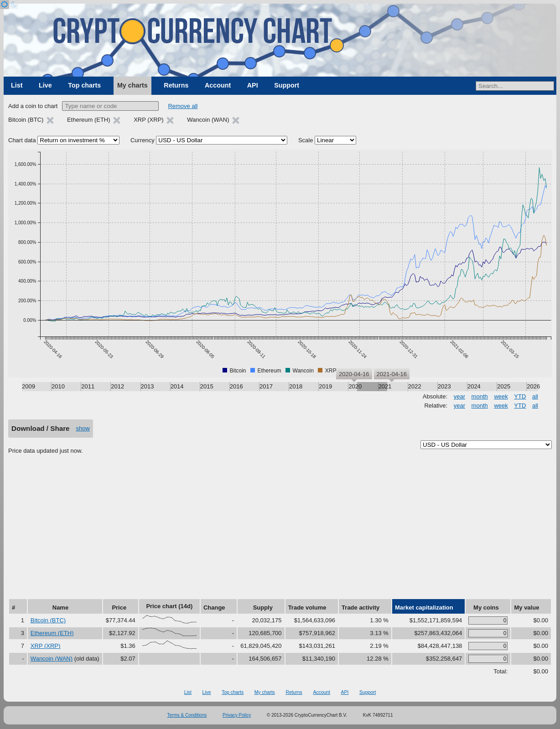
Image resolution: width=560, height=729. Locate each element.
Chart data (22, 140)
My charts (132, 85)
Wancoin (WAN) (52, 659)
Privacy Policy (237, 715)
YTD (520, 396)
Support (287, 85)
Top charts (84, 85)
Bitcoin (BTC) (48, 620)
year (459, 396)
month (480, 396)
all (535, 396)
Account (218, 85)
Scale (306, 140)
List (17, 85)
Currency (143, 140)
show (83, 428)
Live (45, 85)
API (253, 85)
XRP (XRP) (46, 646)
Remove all (183, 106)
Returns (176, 85)
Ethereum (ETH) (52, 633)
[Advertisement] (280, 530)
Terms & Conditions (187, 715)
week (501, 396)
